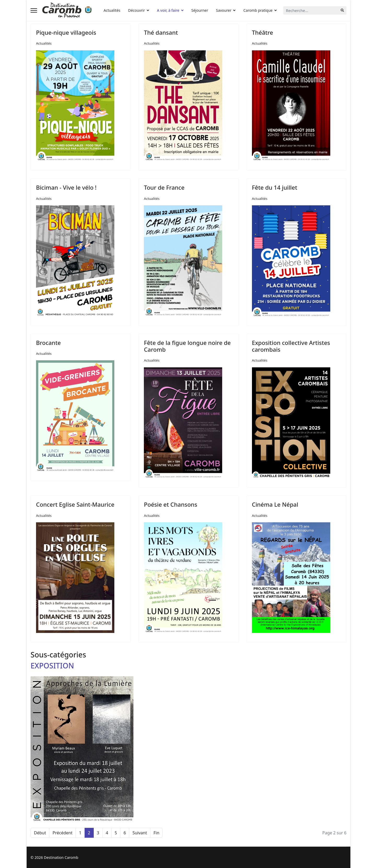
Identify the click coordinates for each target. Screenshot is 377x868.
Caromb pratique (258, 10)
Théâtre (263, 32)
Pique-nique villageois (66, 32)
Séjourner (200, 10)
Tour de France (164, 187)
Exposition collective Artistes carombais (291, 346)
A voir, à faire (168, 10)
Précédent (62, 833)
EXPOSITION (52, 666)
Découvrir (137, 10)
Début (40, 833)
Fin (156, 833)
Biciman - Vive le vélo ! (66, 187)
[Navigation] (34, 10)
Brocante (48, 343)
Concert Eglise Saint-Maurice (75, 504)
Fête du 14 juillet (275, 187)
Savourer (224, 10)
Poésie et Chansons (170, 504)
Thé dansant (161, 32)
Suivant (140, 833)
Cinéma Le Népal (275, 504)
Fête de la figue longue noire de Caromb (187, 346)
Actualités (112, 10)
